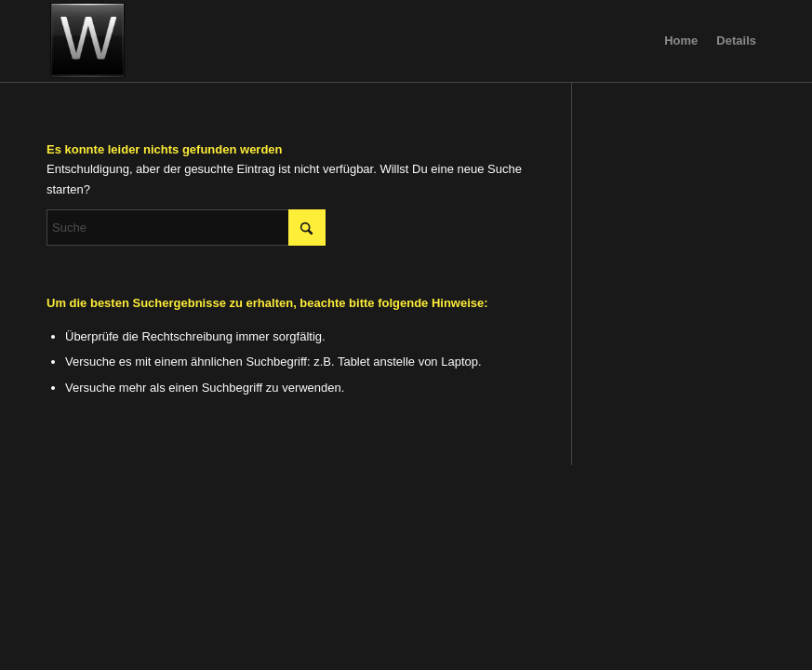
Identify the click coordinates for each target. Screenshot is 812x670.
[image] (87, 41)
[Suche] (186, 228)
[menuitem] (681, 41)
